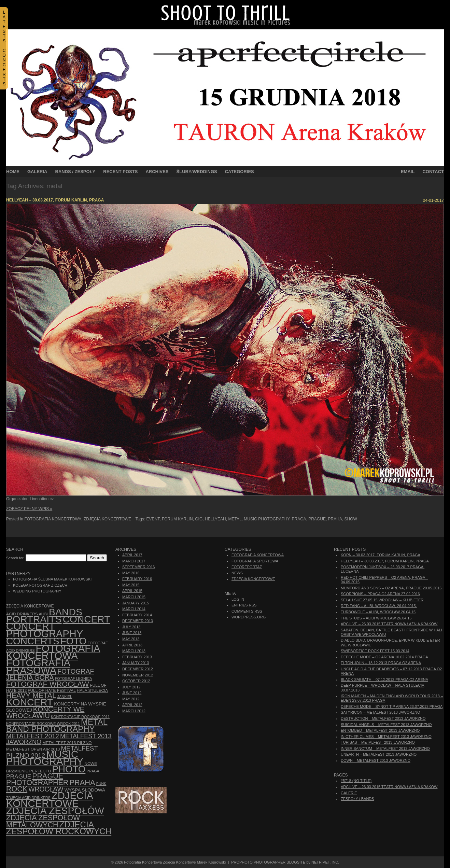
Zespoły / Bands (357, 799)
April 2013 (132, 645)
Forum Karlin (177, 519)
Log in (238, 599)
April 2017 (132, 555)
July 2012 (131, 687)
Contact (433, 172)
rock (17, 789)
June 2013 (132, 633)
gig (199, 519)
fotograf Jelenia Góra (50, 675)
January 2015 (136, 603)
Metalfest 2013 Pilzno (67, 743)
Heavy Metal (31, 696)
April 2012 (132, 705)
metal (235, 519)
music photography (267, 519)
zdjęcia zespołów (55, 811)
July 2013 (131, 627)
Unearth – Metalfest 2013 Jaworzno (379, 754)
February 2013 (137, 657)
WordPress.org (249, 617)
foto (74, 641)
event (153, 519)
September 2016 (138, 567)
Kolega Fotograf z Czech (40, 585)
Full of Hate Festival (52, 690)
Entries (244, 605)
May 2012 (131, 699)
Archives (157, 172)
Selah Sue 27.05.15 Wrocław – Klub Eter (382, 600)
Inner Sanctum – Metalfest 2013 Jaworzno (385, 748)
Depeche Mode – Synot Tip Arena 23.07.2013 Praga (392, 706)
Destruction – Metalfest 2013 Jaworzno (383, 718)
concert (87, 619)
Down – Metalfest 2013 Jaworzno (376, 760)
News (237, 573)
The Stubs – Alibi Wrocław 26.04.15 (376, 618)
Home (13, 172)
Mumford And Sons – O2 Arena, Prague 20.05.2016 (391, 588)
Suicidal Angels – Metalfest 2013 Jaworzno (386, 725)
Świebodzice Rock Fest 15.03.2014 (375, 651)
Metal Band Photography (57, 725)
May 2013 (131, 639)
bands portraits (44, 615)
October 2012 (136, 681)
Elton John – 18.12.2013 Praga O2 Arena (381, 663)
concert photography (45, 630)
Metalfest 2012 (33, 736)
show (351, 519)
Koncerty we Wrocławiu (45, 712)
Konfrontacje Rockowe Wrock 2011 (43, 724)
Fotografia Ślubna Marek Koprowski (52, 579)
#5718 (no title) (356, 781)
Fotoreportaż (247, 567)
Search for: (15, 558)
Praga (299, 519)
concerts (33, 641)
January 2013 (136, 663)
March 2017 (134, 561)
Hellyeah (215, 519)
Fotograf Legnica (74, 678)
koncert (30, 702)
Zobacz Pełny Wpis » (29, 509)
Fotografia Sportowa (255, 561)
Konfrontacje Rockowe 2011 (80, 717)
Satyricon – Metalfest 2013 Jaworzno (380, 712)
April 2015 (132, 591)
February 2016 (137, 579)
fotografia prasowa (38, 666)
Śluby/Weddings (197, 172)
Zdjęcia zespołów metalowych (43, 821)
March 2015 (134, 597)
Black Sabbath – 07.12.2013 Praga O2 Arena (384, 680)
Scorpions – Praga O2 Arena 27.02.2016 (380, 594)
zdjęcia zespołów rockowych (59, 828)
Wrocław (46, 789)
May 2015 (131, 585)
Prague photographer (37, 779)
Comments (247, 611)
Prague (317, 519)
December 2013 (138, 621)
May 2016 (131, 573)
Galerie (349, 793)
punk (101, 784)
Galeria (37, 172)
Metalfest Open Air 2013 (33, 749)
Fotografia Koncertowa (53, 519)
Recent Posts (120, 172)
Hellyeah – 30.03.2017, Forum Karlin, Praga (55, 200)
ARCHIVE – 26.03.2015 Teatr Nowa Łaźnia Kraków (389, 624)
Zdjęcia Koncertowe (108, 519)
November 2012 (138, 675)
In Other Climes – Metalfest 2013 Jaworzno (386, 737)
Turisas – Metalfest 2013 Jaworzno (378, 742)
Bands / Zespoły (75, 172)
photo (69, 769)
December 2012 (138, 669)
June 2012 (132, 693)
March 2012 (134, 711)
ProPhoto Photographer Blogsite (268, 862)
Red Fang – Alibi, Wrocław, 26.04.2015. (379, 606)
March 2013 (134, 651)
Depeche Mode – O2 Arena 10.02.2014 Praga (384, 657)
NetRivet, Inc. (325, 862)
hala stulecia (92, 690)
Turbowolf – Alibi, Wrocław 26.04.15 (378, 612)
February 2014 (137, 615)
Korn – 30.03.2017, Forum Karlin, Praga (381, 555)
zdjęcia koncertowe (50, 799)
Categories (240, 172)
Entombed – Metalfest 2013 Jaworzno (380, 730)
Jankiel (65, 697)
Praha (335, 519)
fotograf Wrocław (48, 684)
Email (408, 172)
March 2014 (134, 609)
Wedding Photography (37, 591)
